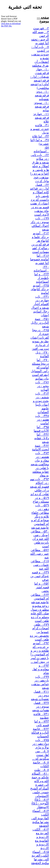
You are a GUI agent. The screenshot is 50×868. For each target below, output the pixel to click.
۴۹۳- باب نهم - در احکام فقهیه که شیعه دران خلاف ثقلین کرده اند (39, 487)
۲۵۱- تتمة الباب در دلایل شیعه (40, 323)
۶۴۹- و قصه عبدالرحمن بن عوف (40, 576)
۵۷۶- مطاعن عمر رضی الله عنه (40, 554)
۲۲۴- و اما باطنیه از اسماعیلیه (42, 278)
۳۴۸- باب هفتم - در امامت (42, 419)
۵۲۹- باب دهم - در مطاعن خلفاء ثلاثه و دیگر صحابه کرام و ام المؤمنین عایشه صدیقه (40, 516)
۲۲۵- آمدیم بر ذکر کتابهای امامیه (40, 289)
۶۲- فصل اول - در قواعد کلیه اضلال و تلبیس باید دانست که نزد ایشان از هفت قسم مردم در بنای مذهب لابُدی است (39, 200)
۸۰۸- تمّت (42, 770)
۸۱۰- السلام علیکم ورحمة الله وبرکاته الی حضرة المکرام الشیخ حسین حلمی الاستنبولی (40, 785)
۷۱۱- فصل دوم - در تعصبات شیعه (40, 695)
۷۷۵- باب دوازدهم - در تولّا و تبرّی (41, 744)
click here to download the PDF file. (11, 25)
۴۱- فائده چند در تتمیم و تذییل (40, 129)
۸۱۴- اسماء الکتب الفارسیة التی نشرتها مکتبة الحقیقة (40, 818)
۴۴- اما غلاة (41, 136)
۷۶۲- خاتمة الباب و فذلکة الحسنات (40, 733)
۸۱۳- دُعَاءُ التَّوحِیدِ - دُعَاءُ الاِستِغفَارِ (40, 803)
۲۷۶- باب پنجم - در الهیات (42, 386)
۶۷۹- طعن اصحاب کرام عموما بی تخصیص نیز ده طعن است (39, 632)
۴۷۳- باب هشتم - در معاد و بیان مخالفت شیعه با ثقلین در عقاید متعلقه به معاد (40, 464)
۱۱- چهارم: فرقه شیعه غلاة (41, 118)
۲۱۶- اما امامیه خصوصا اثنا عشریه (40, 259)
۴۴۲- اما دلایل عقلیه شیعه (42, 438)
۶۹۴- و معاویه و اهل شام (41, 669)
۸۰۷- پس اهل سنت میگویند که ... (41, 755)
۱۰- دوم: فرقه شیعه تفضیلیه (42, 95)
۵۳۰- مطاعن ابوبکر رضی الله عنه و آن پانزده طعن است (40, 539)
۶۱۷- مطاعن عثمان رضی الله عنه (40, 565)
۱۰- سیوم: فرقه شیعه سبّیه (41, 106)
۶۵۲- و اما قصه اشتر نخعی (42, 587)
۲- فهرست (41, 28)
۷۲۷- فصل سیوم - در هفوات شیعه (41, 706)
